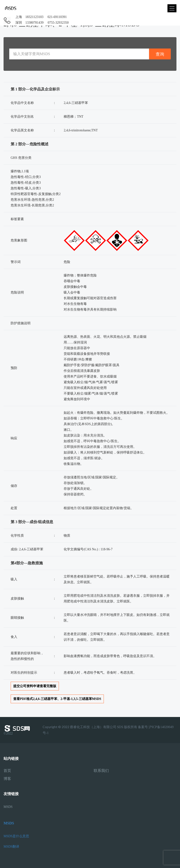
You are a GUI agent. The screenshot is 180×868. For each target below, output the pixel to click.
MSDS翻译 (11, 847)
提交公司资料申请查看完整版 (35, 686)
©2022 (18, 730)
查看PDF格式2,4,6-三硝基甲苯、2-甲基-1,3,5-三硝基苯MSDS (57, 699)
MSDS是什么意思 (16, 836)
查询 (160, 54)
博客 (7, 779)
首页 (7, 771)
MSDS (8, 807)
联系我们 (101, 771)
